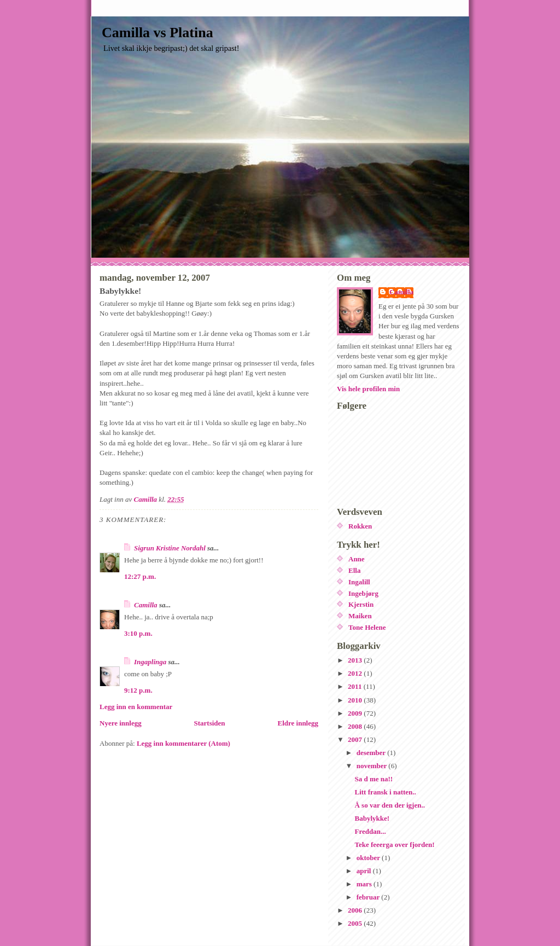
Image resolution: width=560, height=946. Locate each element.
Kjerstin (361, 604)
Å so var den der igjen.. (389, 805)
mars (365, 884)
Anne (357, 559)
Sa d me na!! (374, 779)
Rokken (360, 526)
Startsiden (210, 723)
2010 (356, 700)
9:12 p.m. (138, 690)
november (373, 766)
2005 (356, 923)
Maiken (360, 616)
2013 (356, 660)
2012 (356, 673)
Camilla (146, 605)
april (365, 871)
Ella (354, 570)
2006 (356, 910)
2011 (356, 686)
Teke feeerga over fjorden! (394, 845)
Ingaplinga (150, 662)
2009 (356, 713)
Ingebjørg (363, 593)
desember (372, 753)
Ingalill (359, 582)
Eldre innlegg (298, 723)
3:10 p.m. (138, 633)
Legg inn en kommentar (136, 707)
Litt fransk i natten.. (385, 792)
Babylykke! (372, 818)
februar (369, 897)
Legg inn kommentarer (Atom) (183, 743)
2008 (356, 726)
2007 (356, 739)
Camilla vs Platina (157, 33)
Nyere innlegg (121, 723)
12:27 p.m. (140, 576)
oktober (369, 858)
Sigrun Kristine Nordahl (170, 548)
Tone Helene (367, 627)
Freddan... (370, 831)
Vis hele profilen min (368, 389)
